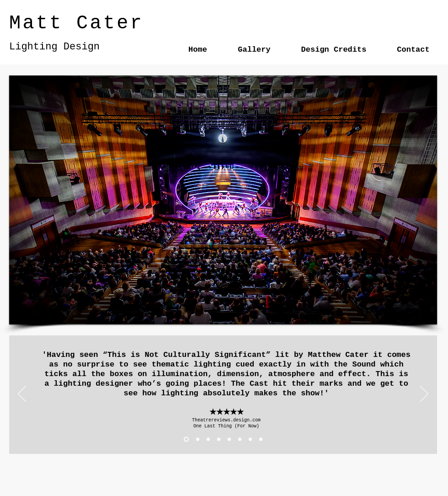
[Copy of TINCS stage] (229, 439)
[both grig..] (208, 439)
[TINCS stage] (219, 439)
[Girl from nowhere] (250, 439)
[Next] (424, 394)
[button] (223, 200)
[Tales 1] (198, 439)
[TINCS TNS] (240, 439)
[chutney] (261, 439)
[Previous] (22, 394)
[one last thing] (186, 439)
